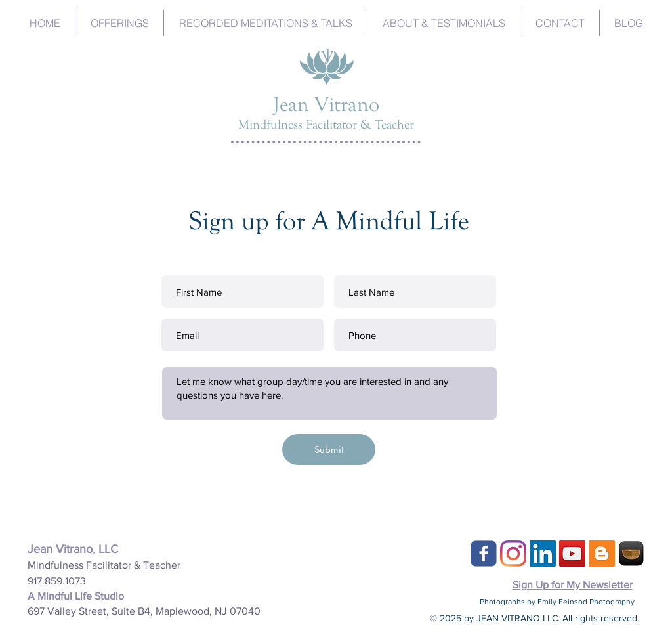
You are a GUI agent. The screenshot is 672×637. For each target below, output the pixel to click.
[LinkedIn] (543, 554)
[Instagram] (513, 554)
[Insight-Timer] (631, 554)
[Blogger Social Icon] (602, 554)
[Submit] (329, 450)
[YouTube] (572, 554)
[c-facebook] (484, 554)
